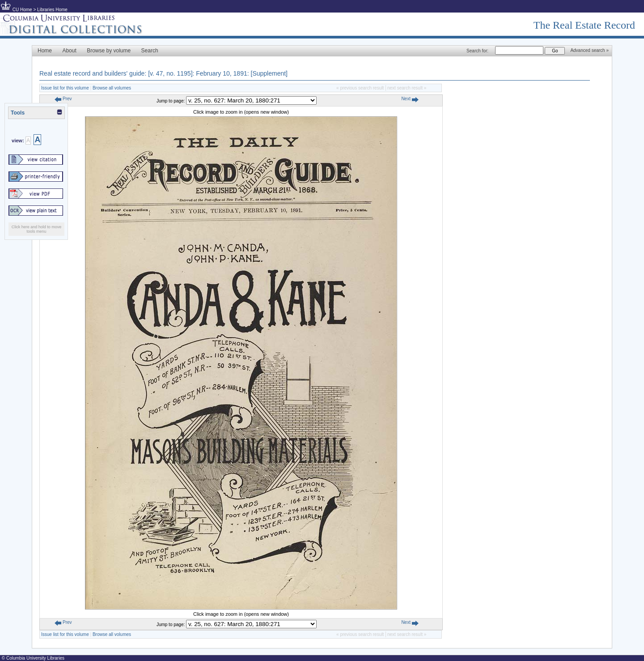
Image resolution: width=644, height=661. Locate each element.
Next (410, 99)
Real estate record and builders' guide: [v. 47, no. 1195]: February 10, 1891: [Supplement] (163, 73)
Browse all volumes (112, 88)
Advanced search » (589, 50)
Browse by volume (109, 51)
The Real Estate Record (584, 25)
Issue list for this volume (65, 88)
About (69, 51)
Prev (63, 99)
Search (150, 51)
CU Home (22, 10)
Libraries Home (52, 10)
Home (45, 51)
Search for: (477, 51)
